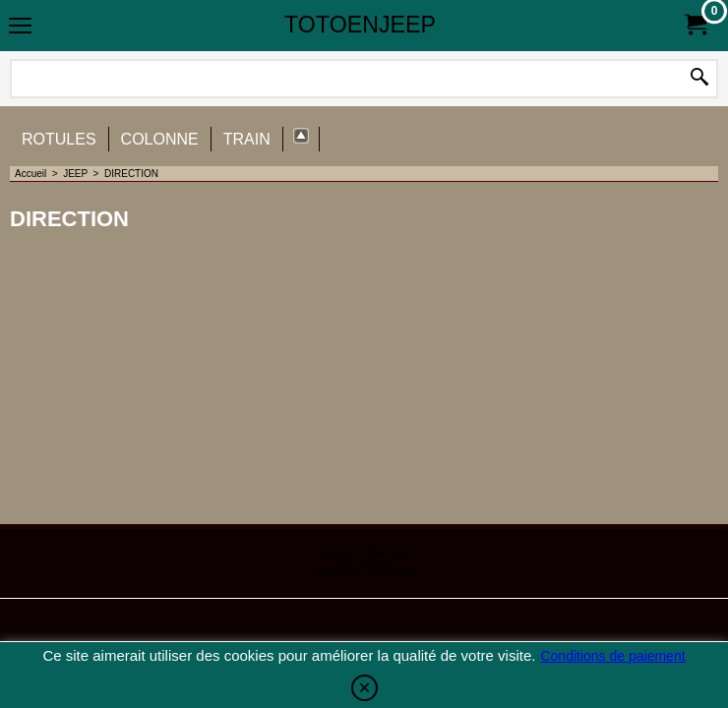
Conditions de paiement (612, 656)
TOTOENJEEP (360, 25)
